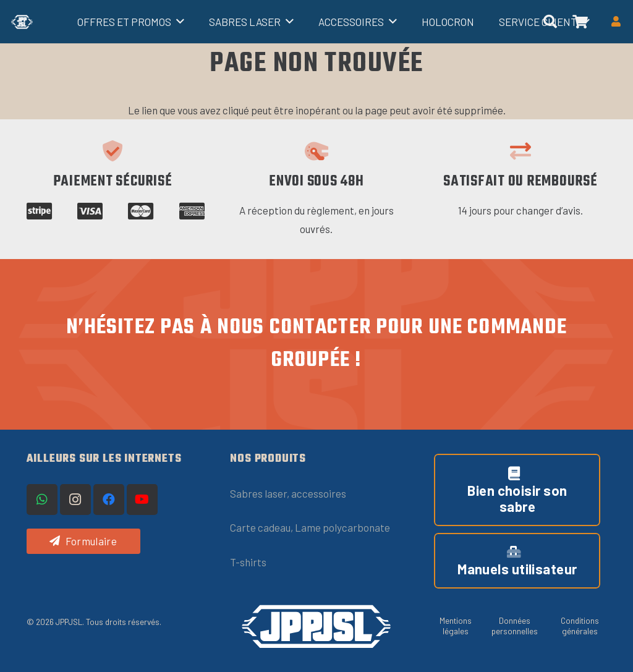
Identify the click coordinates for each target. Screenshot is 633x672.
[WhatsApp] (42, 500)
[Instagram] (75, 500)
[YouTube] (142, 500)
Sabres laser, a (263, 493)
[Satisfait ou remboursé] (520, 151)
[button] (178, 22)
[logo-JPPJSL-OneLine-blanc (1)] (316, 627)
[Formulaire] (83, 541)
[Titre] (22, 22)
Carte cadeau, (262, 527)
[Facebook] (109, 500)
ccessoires (321, 493)
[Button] (616, 22)
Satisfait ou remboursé (520, 182)
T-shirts (248, 562)
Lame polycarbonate (342, 527)
